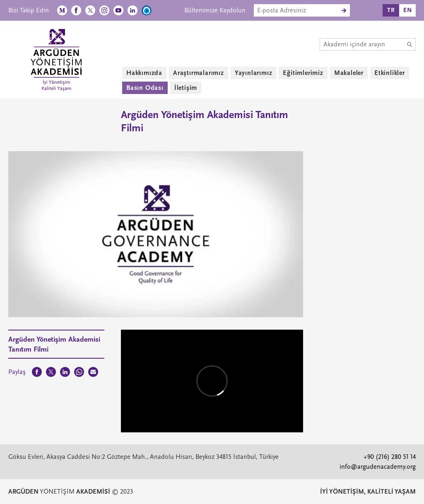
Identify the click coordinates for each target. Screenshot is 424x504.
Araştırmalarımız (199, 73)
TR (391, 10)
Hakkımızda (144, 73)
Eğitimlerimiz (303, 73)
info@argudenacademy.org (378, 467)
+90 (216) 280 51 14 (390, 457)
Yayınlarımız (254, 73)
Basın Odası (145, 88)
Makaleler (349, 73)
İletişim (186, 88)
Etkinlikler (390, 73)
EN (408, 10)
